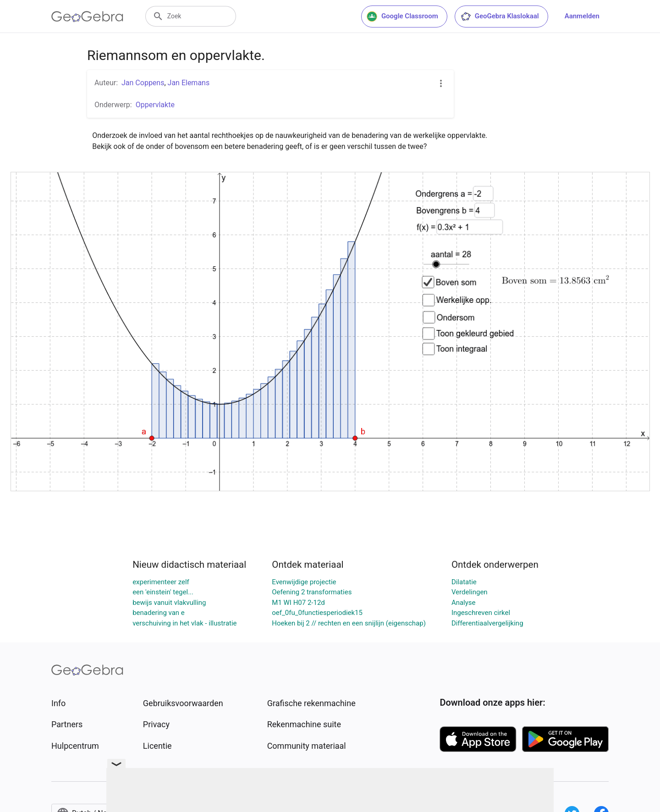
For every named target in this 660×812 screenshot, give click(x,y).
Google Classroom (402, 16)
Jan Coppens (143, 83)
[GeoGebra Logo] (87, 16)
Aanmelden (582, 16)
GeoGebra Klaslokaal (500, 16)
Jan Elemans (189, 83)
